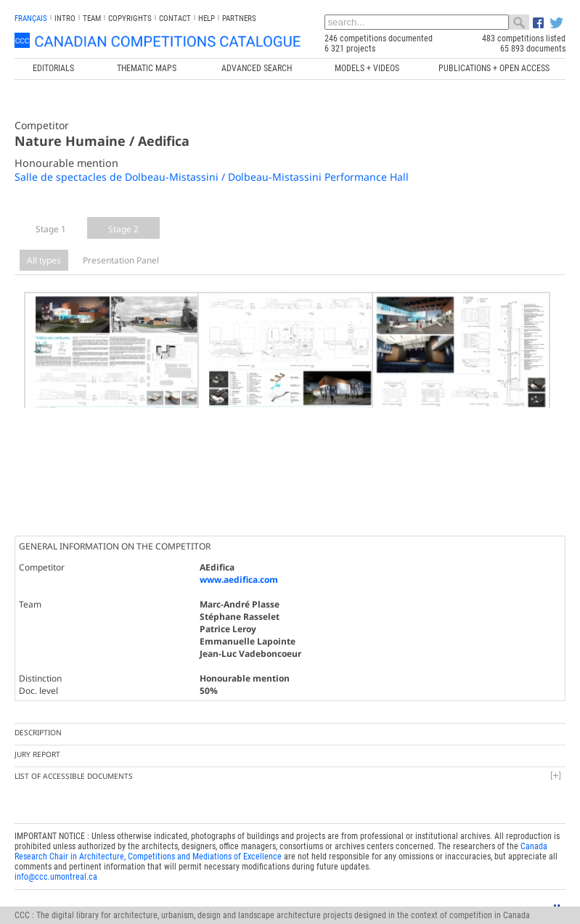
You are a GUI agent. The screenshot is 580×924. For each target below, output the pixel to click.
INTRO (65, 19)
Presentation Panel (121, 260)
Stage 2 (123, 229)
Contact (175, 19)
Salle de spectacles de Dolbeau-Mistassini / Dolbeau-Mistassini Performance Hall (212, 177)
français (31, 19)
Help (207, 19)
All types (44, 260)
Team (92, 19)
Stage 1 (51, 229)
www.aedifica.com (239, 561)
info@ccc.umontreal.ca (56, 858)
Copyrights (130, 19)
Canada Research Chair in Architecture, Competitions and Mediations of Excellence (281, 833)
